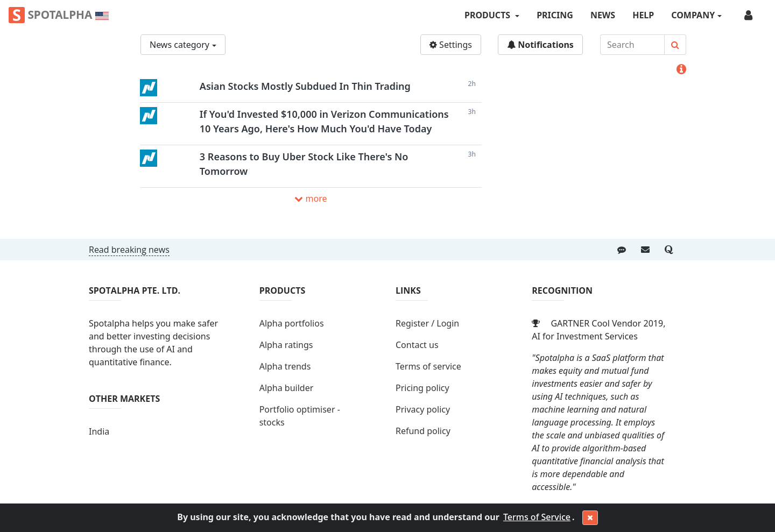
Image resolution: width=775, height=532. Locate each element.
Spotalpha (59, 15)
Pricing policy (422, 388)
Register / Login (427, 323)
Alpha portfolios (292, 323)
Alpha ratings (286, 345)
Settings (451, 45)
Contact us (417, 345)
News (603, 15)
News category (179, 45)
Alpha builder (287, 388)
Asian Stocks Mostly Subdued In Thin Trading (305, 86)
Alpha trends (285, 366)
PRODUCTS (488, 15)
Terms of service (428, 366)
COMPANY (693, 15)
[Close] (590, 518)
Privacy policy (423, 409)
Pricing (555, 15)
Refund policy (423, 431)
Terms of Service (537, 517)
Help (643, 15)
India (99, 431)
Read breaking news (129, 250)
